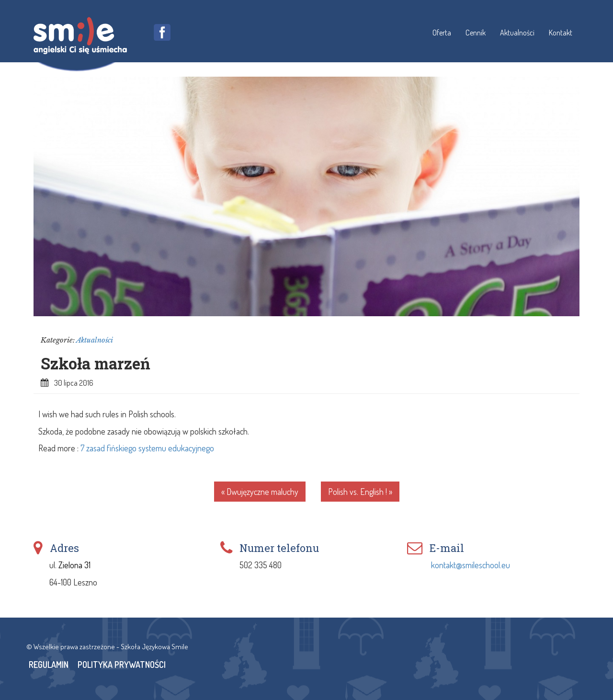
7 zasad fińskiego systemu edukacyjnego (147, 448)
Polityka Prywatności (122, 665)
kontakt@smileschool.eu (471, 565)
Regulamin (49, 665)
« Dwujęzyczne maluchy (260, 492)
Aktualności (517, 32)
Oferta (442, 32)
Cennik (476, 32)
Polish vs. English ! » (360, 492)
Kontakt (561, 32)
